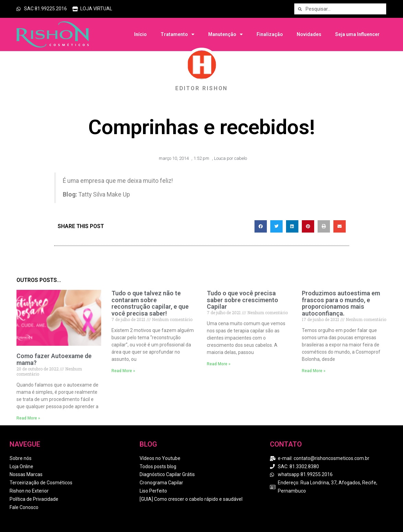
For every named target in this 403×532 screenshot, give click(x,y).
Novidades (309, 34)
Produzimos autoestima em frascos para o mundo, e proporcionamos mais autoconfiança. (341, 303)
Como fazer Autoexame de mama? (54, 359)
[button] (261, 226)
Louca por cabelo (230, 158)
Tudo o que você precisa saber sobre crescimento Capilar (242, 300)
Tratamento (177, 34)
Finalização (270, 34)
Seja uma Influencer (357, 34)
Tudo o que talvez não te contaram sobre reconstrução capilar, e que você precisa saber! (150, 303)
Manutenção (226, 34)
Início (140, 34)
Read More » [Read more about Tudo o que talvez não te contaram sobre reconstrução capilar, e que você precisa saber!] (123, 371)
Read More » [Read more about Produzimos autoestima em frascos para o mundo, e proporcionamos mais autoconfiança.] (314, 371)
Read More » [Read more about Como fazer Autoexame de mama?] (28, 418)
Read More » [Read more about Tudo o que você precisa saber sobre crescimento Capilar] (219, 364)
